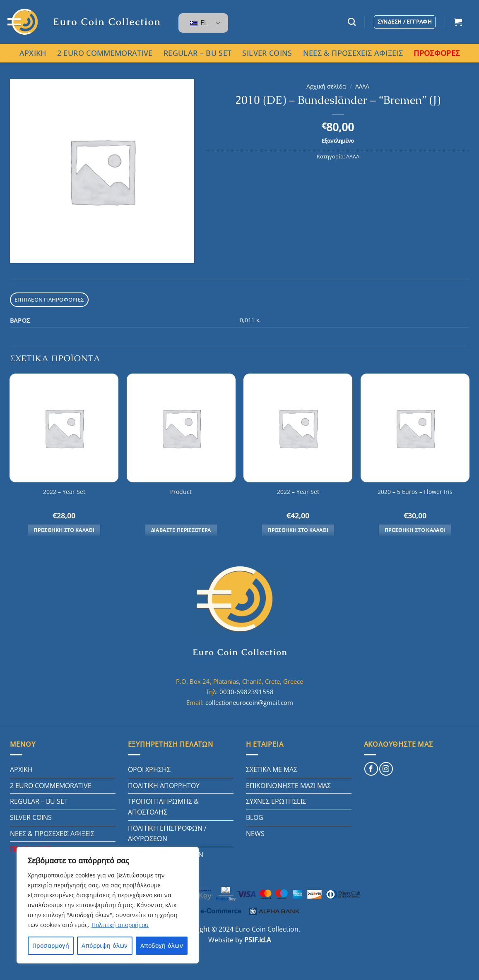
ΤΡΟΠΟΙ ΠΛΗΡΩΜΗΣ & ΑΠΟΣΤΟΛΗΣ (163, 807)
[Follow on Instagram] (386, 769)
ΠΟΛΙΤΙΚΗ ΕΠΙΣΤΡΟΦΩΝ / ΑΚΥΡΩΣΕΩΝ (167, 834)
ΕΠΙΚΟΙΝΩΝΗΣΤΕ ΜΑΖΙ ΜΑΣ (288, 786)
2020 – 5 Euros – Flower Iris (415, 492)
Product (181, 492)
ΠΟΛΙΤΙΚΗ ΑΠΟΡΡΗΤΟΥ (164, 786)
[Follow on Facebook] (371, 769)
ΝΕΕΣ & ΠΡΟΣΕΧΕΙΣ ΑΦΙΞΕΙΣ (353, 53)
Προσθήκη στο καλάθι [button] (64, 530)
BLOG (255, 817)
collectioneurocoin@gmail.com (249, 702)
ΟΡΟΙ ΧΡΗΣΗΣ (149, 769)
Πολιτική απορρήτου (120, 925)
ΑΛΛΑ (362, 86)
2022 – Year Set (64, 492)
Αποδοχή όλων (162, 945)
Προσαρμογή (51, 945)
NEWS (255, 834)
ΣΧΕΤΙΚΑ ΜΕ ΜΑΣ (272, 769)
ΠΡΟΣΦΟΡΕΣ (437, 53)
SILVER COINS (267, 53)
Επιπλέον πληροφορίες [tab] (49, 300)
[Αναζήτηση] (352, 22)
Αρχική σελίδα (326, 86)
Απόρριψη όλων (105, 945)
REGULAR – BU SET (198, 53)
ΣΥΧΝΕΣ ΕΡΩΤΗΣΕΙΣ (276, 801)
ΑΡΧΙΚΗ (33, 53)
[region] (108, 905)
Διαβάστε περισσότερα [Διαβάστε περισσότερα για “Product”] (181, 530)
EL (199, 23)
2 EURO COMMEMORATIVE (105, 53)
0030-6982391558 (247, 692)
